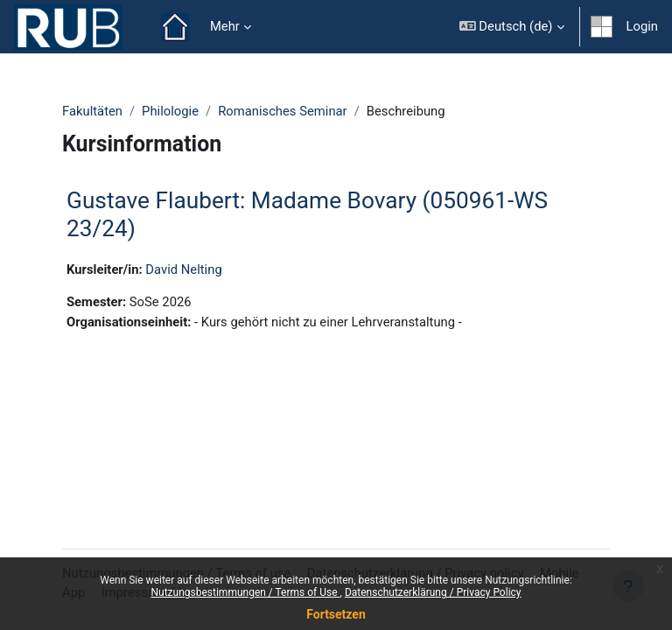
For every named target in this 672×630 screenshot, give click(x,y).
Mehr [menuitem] (225, 26)
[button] (512, 27)
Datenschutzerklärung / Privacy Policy (433, 592)
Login (643, 26)
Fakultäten (92, 111)
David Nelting (183, 269)
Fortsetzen (336, 614)
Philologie (170, 111)
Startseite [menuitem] (175, 27)
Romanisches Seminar (282, 111)
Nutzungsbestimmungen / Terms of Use (245, 592)
